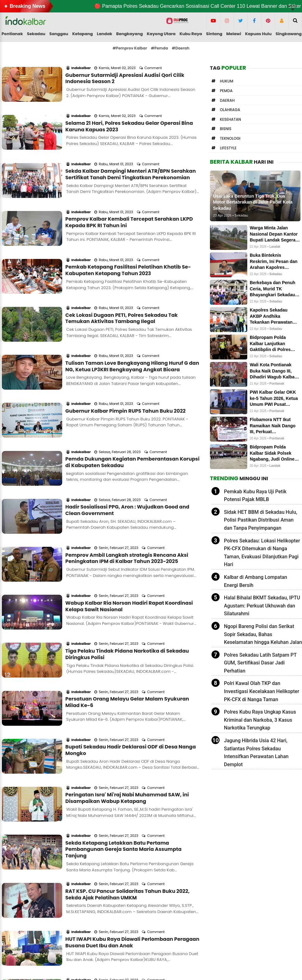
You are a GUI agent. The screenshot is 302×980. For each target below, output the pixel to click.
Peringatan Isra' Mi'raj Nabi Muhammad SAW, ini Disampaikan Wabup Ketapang (127, 663)
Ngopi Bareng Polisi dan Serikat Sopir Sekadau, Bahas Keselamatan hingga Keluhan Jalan (263, 634)
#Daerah (181, 48)
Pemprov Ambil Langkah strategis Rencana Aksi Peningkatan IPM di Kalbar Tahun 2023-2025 (127, 465)
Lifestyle (228, 148)
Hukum (227, 81)
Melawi (234, 34)
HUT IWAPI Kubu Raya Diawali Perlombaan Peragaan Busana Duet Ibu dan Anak (132, 782)
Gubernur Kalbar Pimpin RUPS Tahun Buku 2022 (125, 343)
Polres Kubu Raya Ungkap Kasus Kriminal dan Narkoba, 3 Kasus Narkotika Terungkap (260, 720)
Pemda (226, 91)
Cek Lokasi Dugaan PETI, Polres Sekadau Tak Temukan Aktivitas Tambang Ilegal (121, 268)
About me (116, 910)
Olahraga (230, 110)
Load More (101, 859)
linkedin (214, 924)
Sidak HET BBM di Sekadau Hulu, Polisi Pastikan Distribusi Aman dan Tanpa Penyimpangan (260, 520)
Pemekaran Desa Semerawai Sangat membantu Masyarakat (127, 821)
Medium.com (220, 903)
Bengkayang (130, 34)
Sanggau (59, 34)
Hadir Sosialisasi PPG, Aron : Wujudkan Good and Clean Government (127, 426)
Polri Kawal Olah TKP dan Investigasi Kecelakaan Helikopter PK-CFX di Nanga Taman (262, 691)
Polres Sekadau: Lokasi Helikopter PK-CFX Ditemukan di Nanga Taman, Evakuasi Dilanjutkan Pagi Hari (262, 553)
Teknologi (230, 138)
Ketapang (82, 34)
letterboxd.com (222, 917)
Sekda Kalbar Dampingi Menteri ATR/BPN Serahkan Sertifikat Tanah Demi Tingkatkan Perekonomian (130, 149)
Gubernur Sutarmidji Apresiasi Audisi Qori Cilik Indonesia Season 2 (125, 70)
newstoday (218, 938)
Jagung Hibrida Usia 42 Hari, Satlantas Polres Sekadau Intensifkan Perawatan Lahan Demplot (256, 753)
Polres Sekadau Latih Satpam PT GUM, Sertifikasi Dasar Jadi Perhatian (260, 663)
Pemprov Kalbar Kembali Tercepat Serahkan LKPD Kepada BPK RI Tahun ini (129, 189)
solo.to (213, 910)
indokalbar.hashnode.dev (233, 945)
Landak (104, 34)
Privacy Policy (120, 938)
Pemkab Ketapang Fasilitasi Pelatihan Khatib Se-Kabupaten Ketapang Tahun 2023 (128, 228)
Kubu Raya (191, 34)
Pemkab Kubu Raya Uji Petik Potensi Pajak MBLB (255, 496)
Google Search (121, 945)
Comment (153, 59)
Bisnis (226, 129)
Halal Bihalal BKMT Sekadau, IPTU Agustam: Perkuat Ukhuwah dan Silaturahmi (262, 606)
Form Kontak (119, 917)
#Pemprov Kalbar (130, 48)
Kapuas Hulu (258, 34)
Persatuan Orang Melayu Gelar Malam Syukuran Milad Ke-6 (127, 584)
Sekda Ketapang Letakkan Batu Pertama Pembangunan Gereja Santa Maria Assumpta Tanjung (123, 706)
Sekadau (36, 34)
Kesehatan (230, 119)
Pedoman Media (123, 931)
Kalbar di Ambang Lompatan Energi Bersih (256, 581)
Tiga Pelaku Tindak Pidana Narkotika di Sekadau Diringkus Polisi (127, 544)
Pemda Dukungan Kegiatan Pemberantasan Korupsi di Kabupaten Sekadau (132, 386)
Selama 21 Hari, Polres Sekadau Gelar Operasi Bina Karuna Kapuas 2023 (129, 110)
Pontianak (12, 34)
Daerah (227, 100)
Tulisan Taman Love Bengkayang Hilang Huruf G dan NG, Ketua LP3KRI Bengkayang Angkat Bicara (132, 307)
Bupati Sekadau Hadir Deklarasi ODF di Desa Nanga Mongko (131, 623)
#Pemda (159, 48)
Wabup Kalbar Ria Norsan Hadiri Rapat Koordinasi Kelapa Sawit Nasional (129, 505)
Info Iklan (115, 924)
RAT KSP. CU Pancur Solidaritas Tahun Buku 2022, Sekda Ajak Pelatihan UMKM (128, 742)
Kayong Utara (161, 34)
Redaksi (114, 903)
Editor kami (21, 938)
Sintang (214, 34)
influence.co (219, 931)
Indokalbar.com (151, 970)
